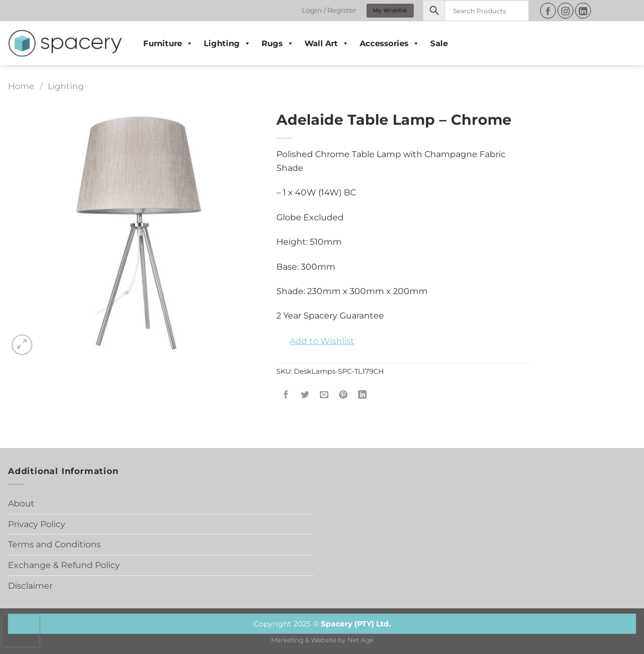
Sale (439, 43)
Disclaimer (30, 586)
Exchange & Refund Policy (64, 565)
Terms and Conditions (54, 544)
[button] (315, 341)
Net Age (360, 640)
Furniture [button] (168, 44)
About (21, 504)
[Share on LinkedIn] (363, 395)
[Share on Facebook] (286, 395)
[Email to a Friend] (324, 395)
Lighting (227, 44)
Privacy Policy (37, 524)
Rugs (278, 44)
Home (21, 86)
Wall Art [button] (327, 44)
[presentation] (21, 631)
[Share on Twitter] (305, 395)
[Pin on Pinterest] (343, 395)
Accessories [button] (390, 44)
